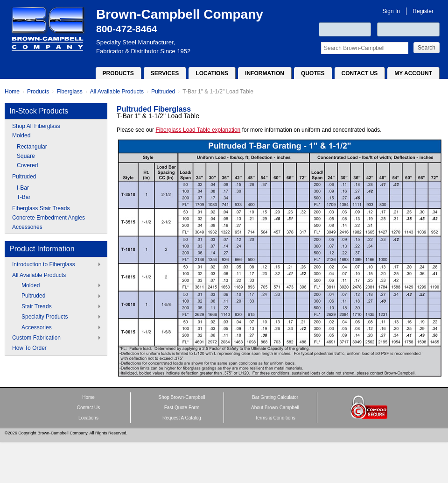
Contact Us (360, 73)
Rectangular (32, 147)
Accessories (27, 227)
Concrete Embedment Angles (49, 218)
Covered (27, 165)
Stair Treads (37, 306)
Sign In (391, 11)
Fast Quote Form (182, 408)
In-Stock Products (39, 111)
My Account (413, 73)
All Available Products (117, 92)
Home (12, 92)
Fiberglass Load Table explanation (198, 130)
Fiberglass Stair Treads (41, 208)
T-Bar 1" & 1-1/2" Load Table (218, 92)
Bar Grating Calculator (275, 397)
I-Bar (23, 188)
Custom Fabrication (36, 338)
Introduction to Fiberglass (44, 264)
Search (427, 48)
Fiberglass (69, 92)
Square (26, 156)
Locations (212, 73)
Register (423, 11)
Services (165, 73)
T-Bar (24, 197)
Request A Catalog (182, 418)
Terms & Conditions (275, 418)
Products (118, 73)
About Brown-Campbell (275, 408)
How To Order (29, 348)
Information (265, 73)
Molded (21, 135)
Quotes (313, 73)
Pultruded (163, 92)
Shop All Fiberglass (36, 126)
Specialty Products (45, 317)
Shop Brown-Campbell (182, 397)
